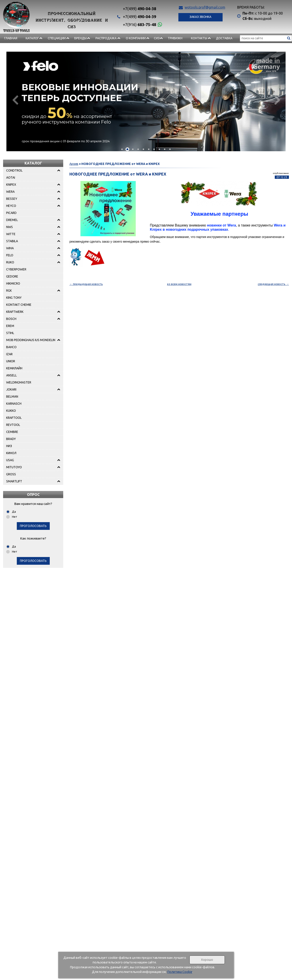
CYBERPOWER (16, 269)
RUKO (10, 262)
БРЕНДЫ (80, 38)
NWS (10, 227)
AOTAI (11, 177)
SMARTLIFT (14, 481)
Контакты (199, 38)
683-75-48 (139, 25)
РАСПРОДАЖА (106, 38)
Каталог (32, 38)
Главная (11, 38)
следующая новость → (273, 284)
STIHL (10, 333)
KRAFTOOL (14, 418)
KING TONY (14, 298)
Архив (74, 164)
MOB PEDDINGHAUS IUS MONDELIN (31, 340)
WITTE (11, 234)
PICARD (11, 213)
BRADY (11, 439)
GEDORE (12, 276)
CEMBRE (12, 432)
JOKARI (11, 389)
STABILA (12, 241)
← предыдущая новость (86, 284)
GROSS (11, 474)
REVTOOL (13, 425)
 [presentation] (17, 100)
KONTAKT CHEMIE (19, 305)
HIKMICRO (13, 283)
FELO (10, 255)
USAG (10, 460)
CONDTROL (14, 170)
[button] (122, 149)
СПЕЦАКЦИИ (57, 38)
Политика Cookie (180, 972)
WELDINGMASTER (19, 382)
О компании (136, 38)
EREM (10, 326)
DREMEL (12, 220)
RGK (9, 291)
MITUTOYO (14, 467)
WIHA (10, 248)
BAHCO (11, 347)
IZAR (9, 354)
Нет (15, 517)
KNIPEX (11, 185)
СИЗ (157, 38)
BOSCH (11, 319)
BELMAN (12, 397)
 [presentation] (275, 100)
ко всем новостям (179, 284)
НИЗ (9, 446)
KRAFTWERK (15, 312)
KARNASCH (14, 404)
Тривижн (175, 38)
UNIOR (11, 361)
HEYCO (11, 206)
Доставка (224, 38)
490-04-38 (139, 9)
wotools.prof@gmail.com (205, 7)
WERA (10, 192)
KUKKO (11, 411)
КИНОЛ (11, 453)
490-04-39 (139, 17)
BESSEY (12, 199)
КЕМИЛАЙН (14, 368)
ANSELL (11, 375)
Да (14, 512)
